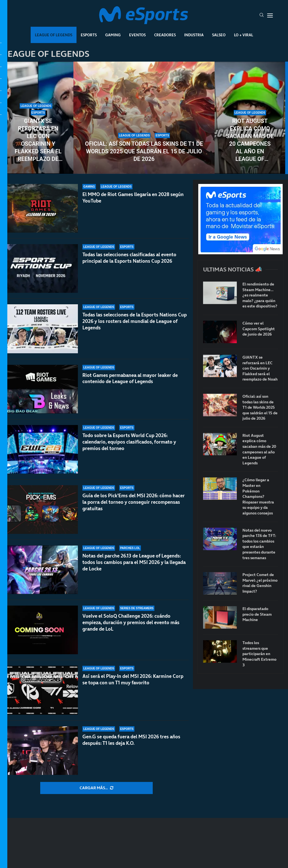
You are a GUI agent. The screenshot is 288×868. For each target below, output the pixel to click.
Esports (89, 35)
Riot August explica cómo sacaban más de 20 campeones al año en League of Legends (250, 140)
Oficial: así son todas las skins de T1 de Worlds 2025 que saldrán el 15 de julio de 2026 (144, 151)
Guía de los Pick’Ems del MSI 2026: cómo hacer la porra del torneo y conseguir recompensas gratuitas (134, 503)
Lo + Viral (244, 35)
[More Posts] (96, 788)
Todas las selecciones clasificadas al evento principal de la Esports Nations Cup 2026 (129, 258)
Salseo (219, 35)
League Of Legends (54, 35)
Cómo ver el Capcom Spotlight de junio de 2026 (259, 329)
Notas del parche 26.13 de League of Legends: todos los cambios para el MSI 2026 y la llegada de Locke (134, 562)
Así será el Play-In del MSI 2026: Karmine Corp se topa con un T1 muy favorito (133, 679)
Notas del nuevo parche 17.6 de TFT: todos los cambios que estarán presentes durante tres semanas (259, 544)
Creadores (165, 35)
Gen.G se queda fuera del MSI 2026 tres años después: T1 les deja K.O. (131, 740)
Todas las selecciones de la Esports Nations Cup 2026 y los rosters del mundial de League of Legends (135, 321)
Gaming (113, 35)
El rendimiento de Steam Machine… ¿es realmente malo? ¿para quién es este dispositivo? (260, 295)
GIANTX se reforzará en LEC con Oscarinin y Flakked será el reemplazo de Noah (38, 140)
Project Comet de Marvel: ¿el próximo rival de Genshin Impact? (260, 583)
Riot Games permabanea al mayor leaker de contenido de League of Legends (130, 378)
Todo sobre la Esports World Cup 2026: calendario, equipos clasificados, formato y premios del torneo (129, 442)
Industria (194, 35)
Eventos (137, 35)
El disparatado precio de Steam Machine (257, 614)
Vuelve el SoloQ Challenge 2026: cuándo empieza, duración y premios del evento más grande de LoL (131, 622)
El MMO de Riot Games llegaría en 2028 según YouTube (133, 198)
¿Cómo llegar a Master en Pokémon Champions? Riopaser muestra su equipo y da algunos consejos (258, 497)
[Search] (262, 15)
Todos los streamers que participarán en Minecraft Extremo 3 (259, 654)
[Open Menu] (270, 15)
